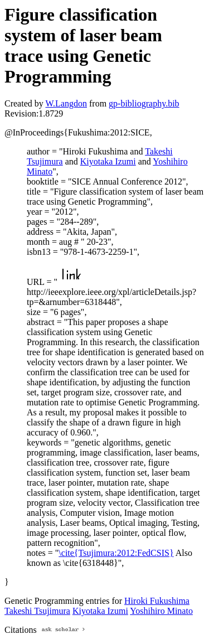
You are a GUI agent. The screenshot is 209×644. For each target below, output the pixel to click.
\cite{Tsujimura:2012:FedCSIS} (116, 553)
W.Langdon (66, 103)
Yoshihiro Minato (161, 611)
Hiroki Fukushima (157, 601)
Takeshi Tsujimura (37, 611)
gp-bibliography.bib (144, 103)
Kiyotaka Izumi (108, 161)
